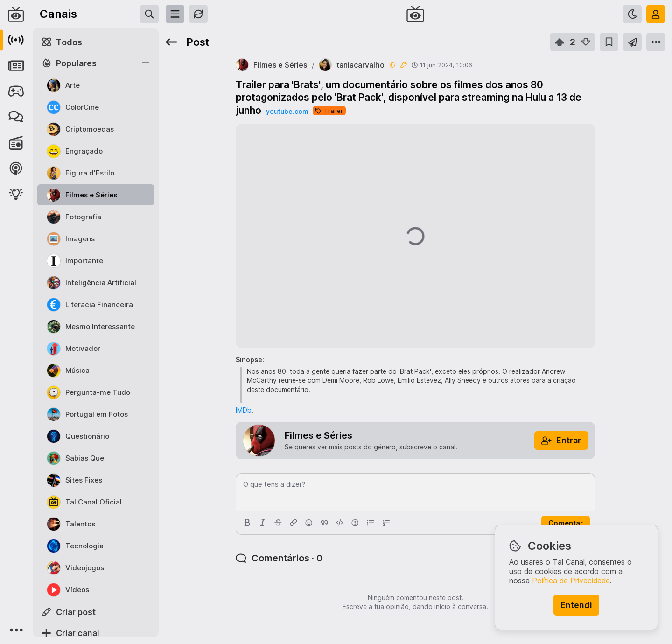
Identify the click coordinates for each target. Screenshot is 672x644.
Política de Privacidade (571, 581)
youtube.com (287, 111)
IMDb (244, 410)
